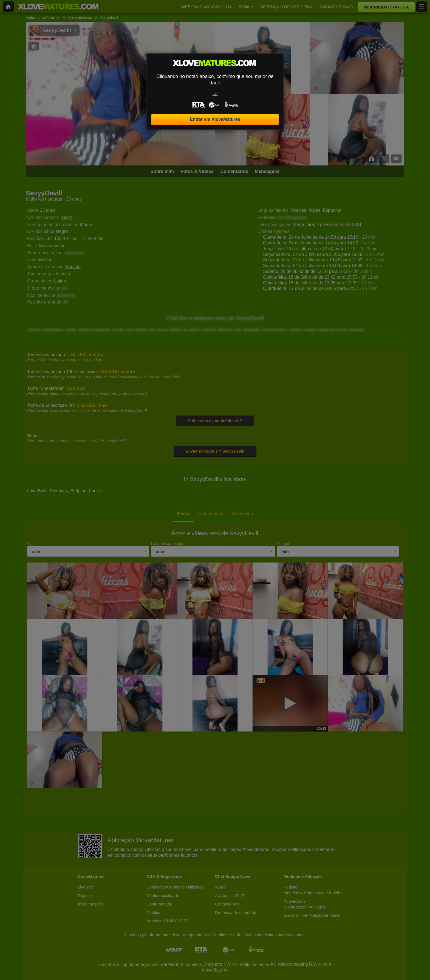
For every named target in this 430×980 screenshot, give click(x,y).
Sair (215, 94)
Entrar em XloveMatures (215, 119)
